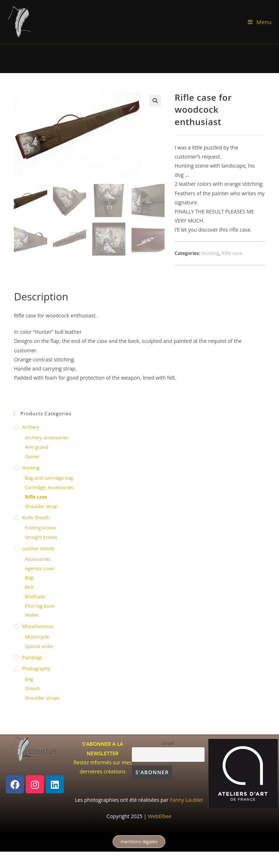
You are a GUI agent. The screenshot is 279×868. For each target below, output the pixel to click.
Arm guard (36, 447)
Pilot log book (40, 606)
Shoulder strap (41, 506)
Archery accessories (46, 437)
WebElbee (160, 816)
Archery (30, 427)
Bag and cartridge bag (49, 478)
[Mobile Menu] (260, 22)
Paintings (32, 657)
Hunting (210, 253)
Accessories (37, 559)
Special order (39, 646)
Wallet (32, 615)
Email (168, 743)
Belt (29, 587)
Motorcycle (37, 637)
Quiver (32, 456)
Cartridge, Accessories (49, 487)
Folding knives (40, 528)
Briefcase (35, 596)
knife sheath (36, 517)
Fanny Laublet (186, 800)
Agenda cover (40, 568)
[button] (155, 101)
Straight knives (41, 537)
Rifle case (232, 253)
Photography (36, 668)
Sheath (32, 688)
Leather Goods (38, 548)
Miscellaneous (37, 626)
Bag (29, 577)
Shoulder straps (42, 698)
